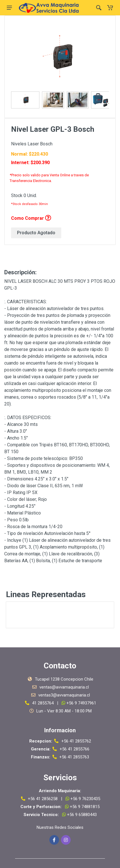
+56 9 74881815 (84, 807)
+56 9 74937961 (81, 703)
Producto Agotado (36, 233)
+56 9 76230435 (85, 799)
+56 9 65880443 (81, 815)
